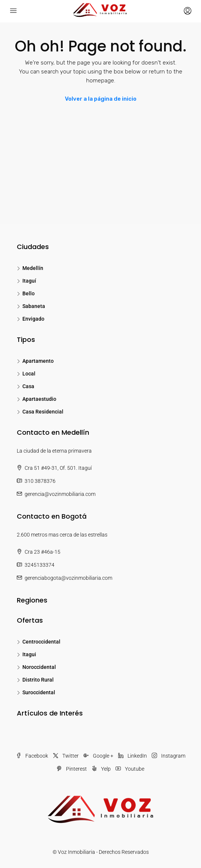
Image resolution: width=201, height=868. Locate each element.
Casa (28, 386)
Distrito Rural (38, 680)
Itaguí (29, 281)
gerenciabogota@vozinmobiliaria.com (68, 578)
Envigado (33, 319)
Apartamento (38, 361)
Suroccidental (39, 692)
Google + (98, 756)
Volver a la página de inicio (101, 99)
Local (29, 374)
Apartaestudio (39, 399)
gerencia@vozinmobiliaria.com (60, 494)
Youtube (130, 769)
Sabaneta (34, 306)
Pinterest (72, 769)
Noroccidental (39, 667)
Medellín (33, 268)
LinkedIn (133, 756)
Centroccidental (41, 642)
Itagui (29, 654)
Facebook (32, 756)
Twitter (66, 756)
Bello (29, 293)
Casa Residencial (43, 412)
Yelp (101, 769)
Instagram (169, 756)
